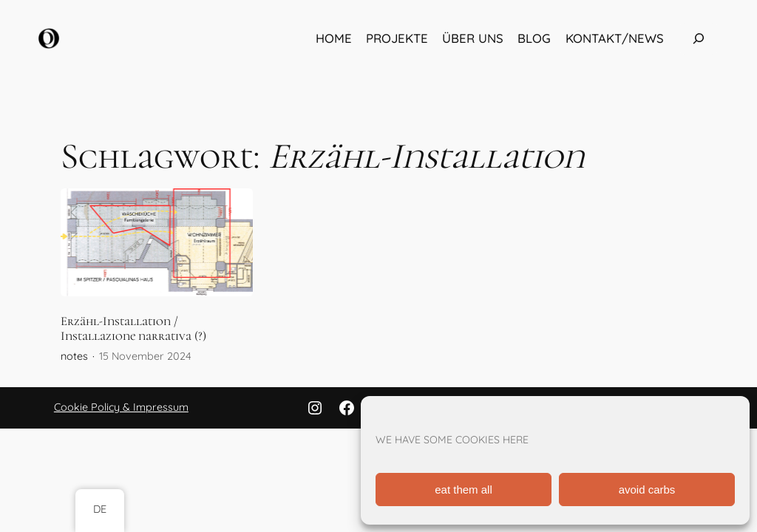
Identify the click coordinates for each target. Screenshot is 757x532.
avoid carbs (647, 490)
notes (74, 356)
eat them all (464, 490)
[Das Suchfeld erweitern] (699, 39)
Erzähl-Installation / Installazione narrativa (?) (133, 329)
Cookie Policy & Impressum (121, 407)
